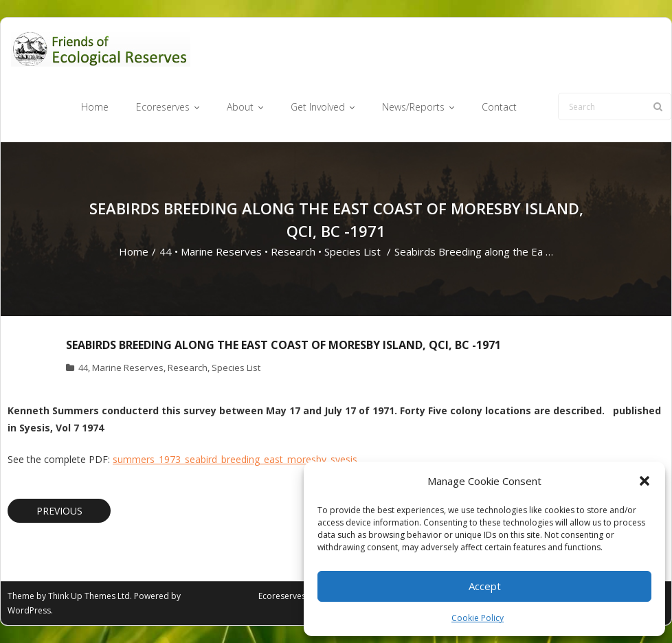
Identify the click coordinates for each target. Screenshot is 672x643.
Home (134, 251)
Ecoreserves (282, 596)
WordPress (29, 610)
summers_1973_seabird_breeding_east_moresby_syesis (235, 459)
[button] (645, 481)
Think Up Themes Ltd (89, 596)
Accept (485, 586)
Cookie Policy (478, 618)
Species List (352, 251)
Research (293, 251)
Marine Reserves (221, 251)
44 (166, 251)
